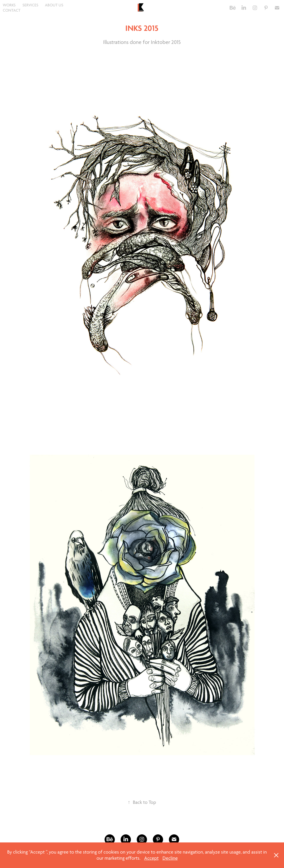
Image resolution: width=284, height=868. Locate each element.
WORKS (9, 5)
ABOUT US (54, 5)
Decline (170, 858)
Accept (151, 858)
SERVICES (30, 5)
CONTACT (12, 10)
